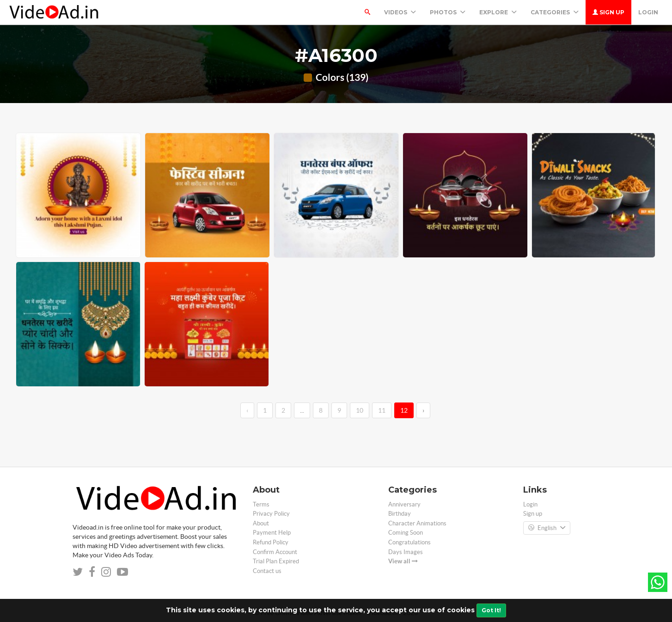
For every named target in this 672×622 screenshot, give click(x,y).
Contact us (267, 571)
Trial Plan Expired (276, 561)
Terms (261, 504)
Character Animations (417, 523)
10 (360, 410)
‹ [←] (247, 410)
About (261, 523)
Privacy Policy (271, 514)
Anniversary (404, 504)
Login (648, 12)
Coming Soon (406, 533)
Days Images (406, 552)
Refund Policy (271, 542)
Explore (498, 12)
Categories (555, 12)
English (547, 528)
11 (382, 410)
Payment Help (272, 533)
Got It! (491, 610)
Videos (400, 12)
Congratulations (409, 542)
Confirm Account (275, 552)
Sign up (608, 12)
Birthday (400, 514)
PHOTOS (448, 12)
